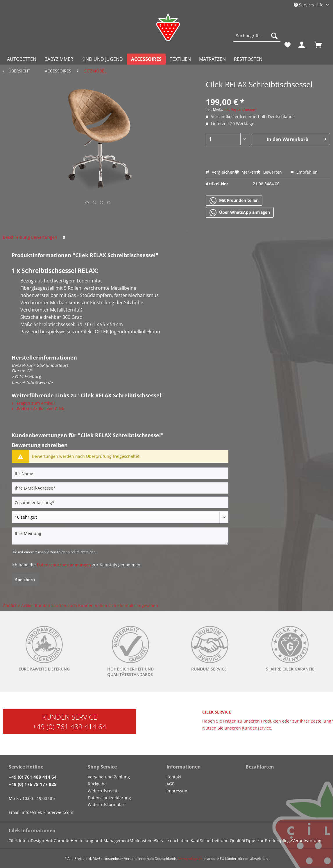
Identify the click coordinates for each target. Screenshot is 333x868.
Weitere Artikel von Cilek (38, 409)
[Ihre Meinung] (120, 536)
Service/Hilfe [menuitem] (309, 5)
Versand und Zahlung (109, 777)
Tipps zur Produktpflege (269, 841)
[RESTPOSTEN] (248, 59)
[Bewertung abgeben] (120, 517)
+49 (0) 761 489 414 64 (69, 726)
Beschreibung (16, 237)
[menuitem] (257, 39)
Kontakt (174, 777)
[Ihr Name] (120, 473)
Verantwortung (307, 841)
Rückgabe (97, 784)
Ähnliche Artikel (18, 605)
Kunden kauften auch (56, 605)
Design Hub (42, 841)
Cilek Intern (20, 841)
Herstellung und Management (100, 841)
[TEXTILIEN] (180, 59)
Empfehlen (304, 172)
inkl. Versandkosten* (240, 110)
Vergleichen (220, 172)
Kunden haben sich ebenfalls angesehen (118, 605)
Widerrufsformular (106, 804)
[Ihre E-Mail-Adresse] (120, 488)
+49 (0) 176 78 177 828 (33, 784)
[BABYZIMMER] (59, 59)
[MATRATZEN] (212, 59)
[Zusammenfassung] (120, 502)
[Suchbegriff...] (257, 36)
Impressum (178, 791)
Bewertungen (49, 237)
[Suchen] (274, 36)
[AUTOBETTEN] (22, 59)
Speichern (25, 580)
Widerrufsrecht (103, 791)
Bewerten (270, 172)
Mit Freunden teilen (234, 201)
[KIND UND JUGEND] (102, 59)
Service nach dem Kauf (177, 841)
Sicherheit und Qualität (223, 841)
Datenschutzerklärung (109, 798)
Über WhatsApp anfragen (240, 213)
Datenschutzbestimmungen (64, 565)
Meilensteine (142, 841)
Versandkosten (190, 859)
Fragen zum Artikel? (33, 403)
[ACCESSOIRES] (146, 59)
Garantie (62, 841)
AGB (171, 784)
